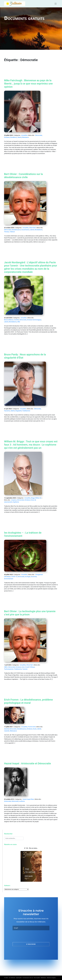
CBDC (6, 667)
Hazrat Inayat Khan (28, 799)
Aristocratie (8, 801)
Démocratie (39, 135)
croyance (14, 500)
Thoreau (7, 232)
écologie (28, 577)
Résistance (25, 137)
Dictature (7, 137)
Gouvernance (25, 230)
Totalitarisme (26, 411)
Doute (35, 729)
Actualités (24, 135)
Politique (32, 667)
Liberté (19, 137)
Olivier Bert (32, 228)
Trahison (12, 232)
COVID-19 (14, 577)
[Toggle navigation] (56, 4)
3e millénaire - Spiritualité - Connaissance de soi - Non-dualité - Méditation (27, 978)
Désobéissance (16, 230)
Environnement (9, 579)
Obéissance (13, 731)
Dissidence (13, 137)
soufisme (22, 801)
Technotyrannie (9, 669)
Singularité (19, 411)
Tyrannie (25, 669)
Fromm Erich (32, 727)
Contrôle (16, 320)
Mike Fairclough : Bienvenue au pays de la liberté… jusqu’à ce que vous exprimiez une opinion (28, 84)
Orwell (27, 667)
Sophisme (16, 502)
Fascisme (7, 411)
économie (34, 577)
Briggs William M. (36, 498)
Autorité (6, 729)
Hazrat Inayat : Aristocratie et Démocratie (28, 763)
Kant (23, 667)
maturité (7, 731)
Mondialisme (39, 230)
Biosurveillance (9, 320)
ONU (19, 322)
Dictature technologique (34, 320)
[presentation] (29, 936)
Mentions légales (51, 978)
